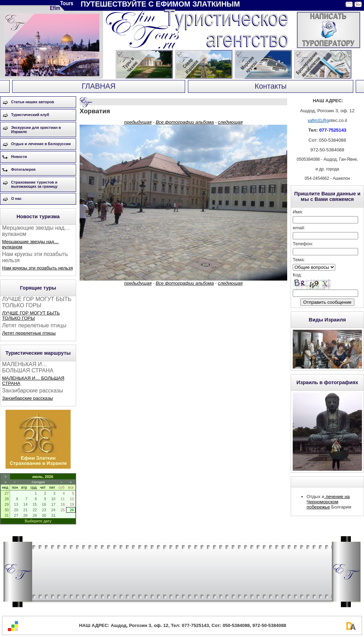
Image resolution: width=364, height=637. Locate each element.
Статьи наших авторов (33, 102)
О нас (16, 198)
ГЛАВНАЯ (99, 86)
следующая (230, 122)
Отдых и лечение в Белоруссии (41, 144)
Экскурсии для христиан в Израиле (36, 130)
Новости (19, 157)
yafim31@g (318, 121)
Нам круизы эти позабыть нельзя (38, 268)
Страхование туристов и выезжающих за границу (34, 184)
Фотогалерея (23, 169)
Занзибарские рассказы (28, 398)
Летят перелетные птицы (29, 333)
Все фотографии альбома (185, 122)
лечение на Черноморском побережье (328, 502)
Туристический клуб (30, 115)
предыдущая (138, 122)
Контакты (271, 86)
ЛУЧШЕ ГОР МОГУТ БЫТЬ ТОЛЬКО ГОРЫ (31, 316)
